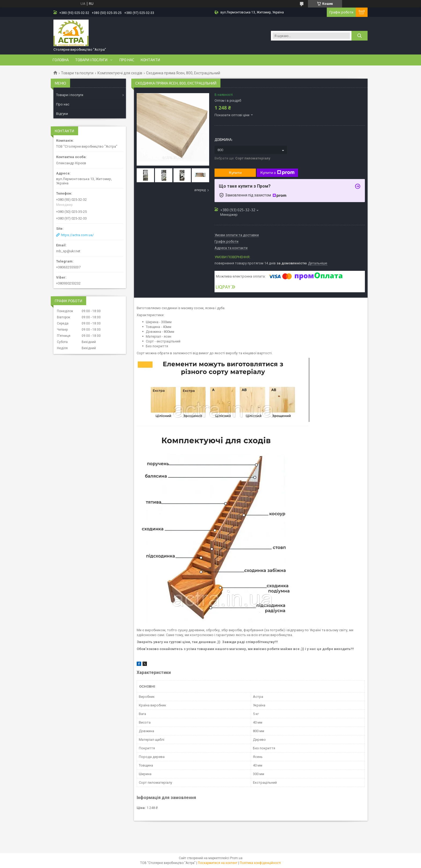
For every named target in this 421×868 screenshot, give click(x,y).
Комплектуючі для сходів (120, 73)
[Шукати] (360, 36)
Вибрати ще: (242, 158)
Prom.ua (236, 858)
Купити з (277, 173)
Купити (235, 172)
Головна (61, 60)
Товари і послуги (91, 60)
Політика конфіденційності (260, 863)
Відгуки (62, 114)
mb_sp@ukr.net (68, 251)
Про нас (127, 60)
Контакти (150, 60)
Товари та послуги (77, 73)
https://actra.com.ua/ (77, 235)
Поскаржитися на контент (218, 863)
